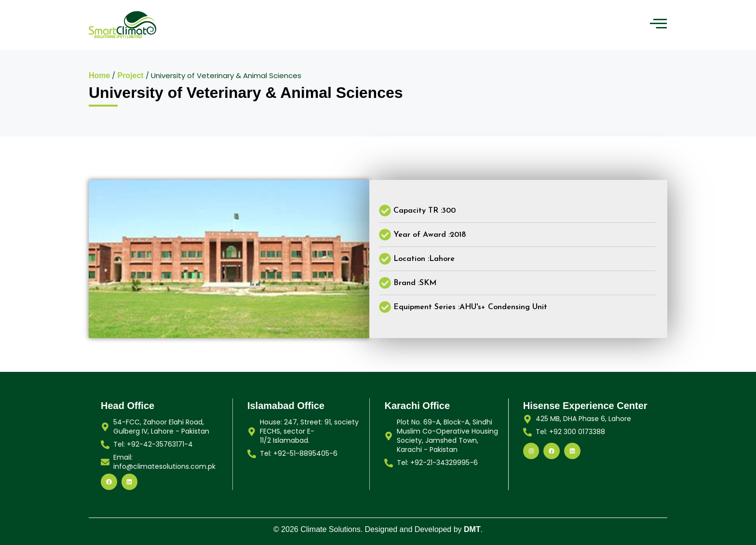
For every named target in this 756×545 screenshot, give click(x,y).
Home (99, 75)
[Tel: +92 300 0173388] (527, 432)
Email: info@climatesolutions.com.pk (164, 462)
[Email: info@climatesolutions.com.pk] (105, 462)
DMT (472, 529)
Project (130, 75)
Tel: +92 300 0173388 (570, 432)
